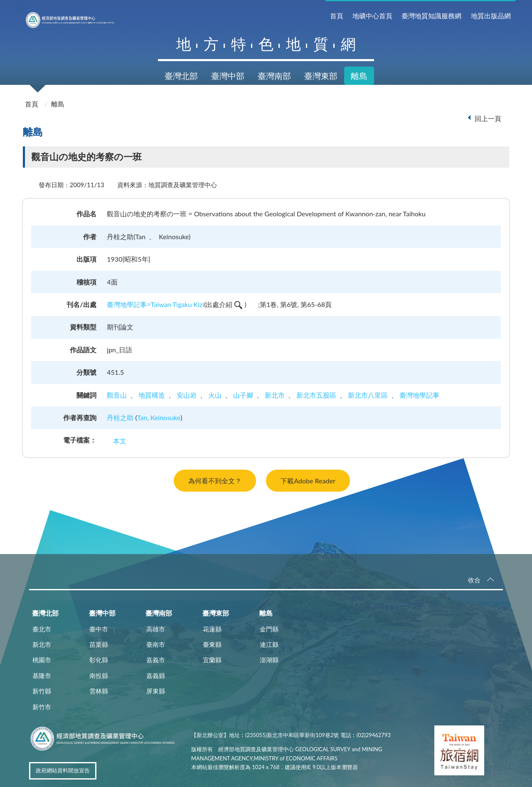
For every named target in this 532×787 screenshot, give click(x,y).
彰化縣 (99, 660)
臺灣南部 (274, 76)
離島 (359, 76)
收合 (474, 580)
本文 (120, 441)
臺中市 (99, 629)
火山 (215, 395)
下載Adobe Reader (308, 481)
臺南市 (156, 644)
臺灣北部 (181, 76)
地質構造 (152, 395)
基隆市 (42, 676)
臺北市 (42, 629)
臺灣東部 (321, 76)
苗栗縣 (99, 644)
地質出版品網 (491, 16)
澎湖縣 (269, 660)
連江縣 (269, 644)
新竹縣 (42, 691)
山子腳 (243, 395)
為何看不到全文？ (215, 481)
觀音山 (117, 395)
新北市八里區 (368, 395)
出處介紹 (224, 304)
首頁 (337, 16)
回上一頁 (488, 118)
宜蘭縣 (212, 660)
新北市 (275, 395)
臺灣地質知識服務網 (431, 16)
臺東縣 (212, 644)
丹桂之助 (120, 417)
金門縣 (269, 629)
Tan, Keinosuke (159, 417)
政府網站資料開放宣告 (63, 770)
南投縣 (99, 676)
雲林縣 (99, 691)
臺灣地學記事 (419, 395)
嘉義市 (156, 660)
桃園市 (42, 660)
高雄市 (156, 629)
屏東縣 (156, 691)
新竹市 (42, 707)
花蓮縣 (212, 629)
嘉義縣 (156, 676)
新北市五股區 (316, 395)
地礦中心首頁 (372, 16)
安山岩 (187, 395)
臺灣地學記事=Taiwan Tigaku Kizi (155, 304)
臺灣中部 (228, 76)
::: (21, 7)
